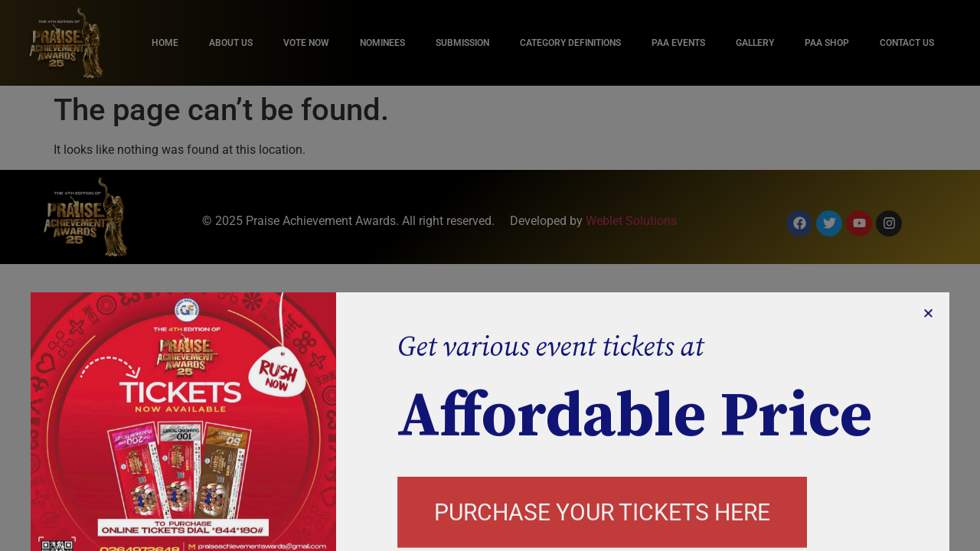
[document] (490, 275)
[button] (928, 353)
